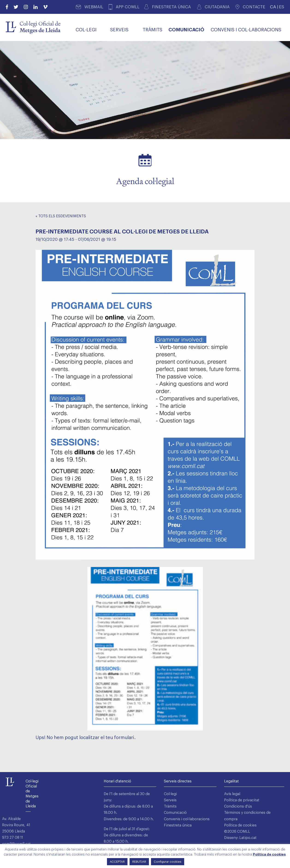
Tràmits (170, 806)
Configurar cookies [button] (168, 862)
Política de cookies (240, 825)
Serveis (170, 800)
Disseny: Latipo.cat (240, 838)
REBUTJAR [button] (139, 862)
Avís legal (232, 794)
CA (273, 7)
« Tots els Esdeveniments (61, 216)
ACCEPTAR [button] (117, 862)
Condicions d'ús (238, 806)
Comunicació (175, 813)
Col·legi (170, 794)
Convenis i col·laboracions (187, 819)
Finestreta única (178, 825)
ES (282, 7)
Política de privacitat (242, 800)
